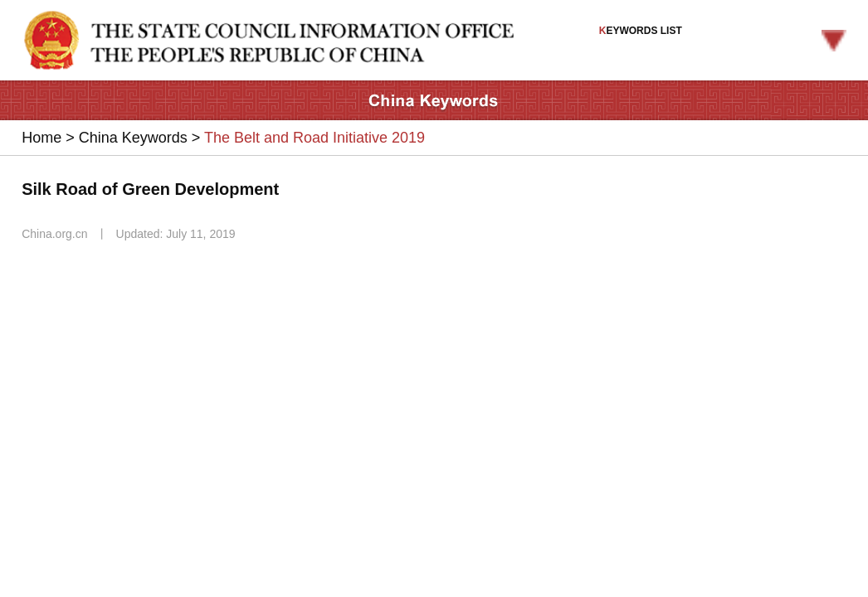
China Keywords (133, 138)
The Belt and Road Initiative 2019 (315, 138)
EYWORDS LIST (723, 38)
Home (41, 138)
